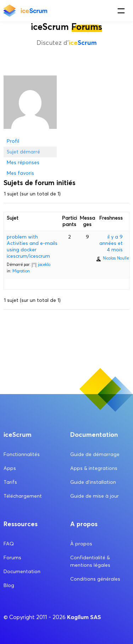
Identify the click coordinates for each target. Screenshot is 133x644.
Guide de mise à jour (95, 496)
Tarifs (10, 482)
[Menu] (121, 11)
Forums (12, 558)
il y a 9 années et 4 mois (111, 243)
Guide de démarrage (95, 454)
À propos (81, 544)
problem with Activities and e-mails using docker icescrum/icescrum (32, 247)
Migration (21, 271)
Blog (9, 585)
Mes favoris (20, 173)
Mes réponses (23, 163)
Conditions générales (95, 579)
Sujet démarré (23, 152)
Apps (10, 468)
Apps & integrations (94, 468)
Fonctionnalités (22, 454)
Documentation (22, 572)
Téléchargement (23, 496)
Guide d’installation (93, 482)
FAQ (9, 544)
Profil (13, 141)
